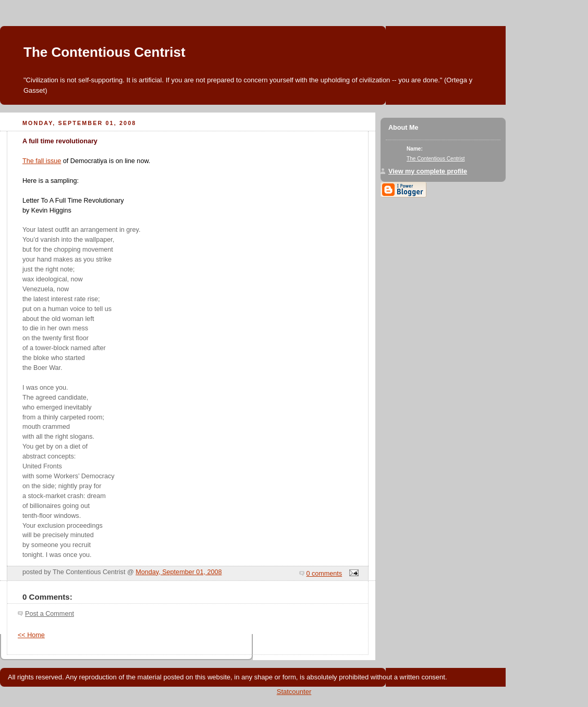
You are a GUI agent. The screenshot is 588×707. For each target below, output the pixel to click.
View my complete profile (428, 171)
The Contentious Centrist (105, 52)
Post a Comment (50, 614)
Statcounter (294, 692)
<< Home (31, 635)
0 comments (324, 574)
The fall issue (42, 161)
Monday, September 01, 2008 (179, 572)
